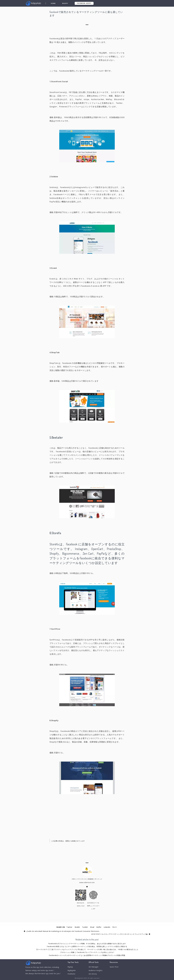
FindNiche (72, 974)
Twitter (69, 927)
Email (92, 927)
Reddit (77, 927)
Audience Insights (96, 970)
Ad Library (93, 974)
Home (53, 3)
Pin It (115, 927)
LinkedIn (107, 927)
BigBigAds (72, 970)
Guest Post (114, 967)
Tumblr (85, 927)
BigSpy (65, 3)
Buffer (99, 927)
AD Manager (94, 967)
